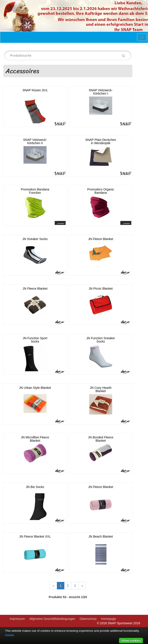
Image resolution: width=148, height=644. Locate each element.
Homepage (109, 619)
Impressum (17, 619)
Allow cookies (131, 640)
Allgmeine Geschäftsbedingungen (52, 619)
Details (10, 635)
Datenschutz (88, 619)
